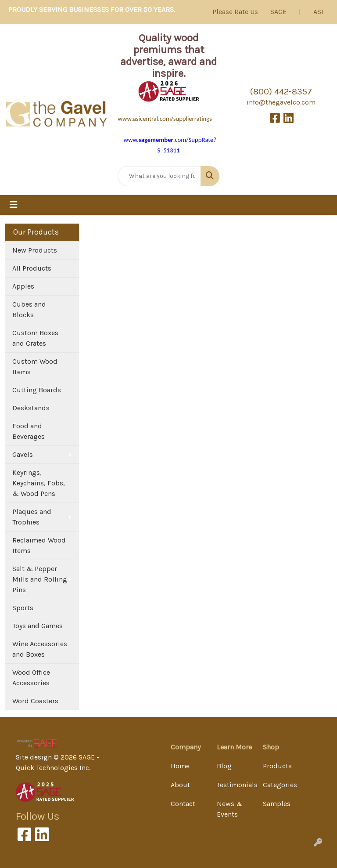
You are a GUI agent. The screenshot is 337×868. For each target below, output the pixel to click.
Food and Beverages (29, 431)
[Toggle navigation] (14, 205)
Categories (280, 785)
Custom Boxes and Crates (35, 338)
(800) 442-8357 (281, 92)
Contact (183, 804)
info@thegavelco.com (281, 102)
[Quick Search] (159, 176)
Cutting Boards (37, 390)
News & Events (230, 809)
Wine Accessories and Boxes (40, 649)
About (180, 785)
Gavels (23, 454)
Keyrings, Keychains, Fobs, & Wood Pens (39, 483)
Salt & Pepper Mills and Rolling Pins (40, 579)
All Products (32, 268)
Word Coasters (35, 701)
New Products (35, 250)
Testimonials (235, 785)
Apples (23, 286)
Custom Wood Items (35, 367)
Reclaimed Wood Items (39, 545)
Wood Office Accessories (31, 678)
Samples (277, 804)
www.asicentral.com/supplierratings (165, 119)
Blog (224, 766)
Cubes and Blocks (29, 309)
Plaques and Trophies (32, 517)
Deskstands (31, 408)
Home (180, 766)
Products (277, 766)
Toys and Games (38, 626)
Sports (23, 608)
